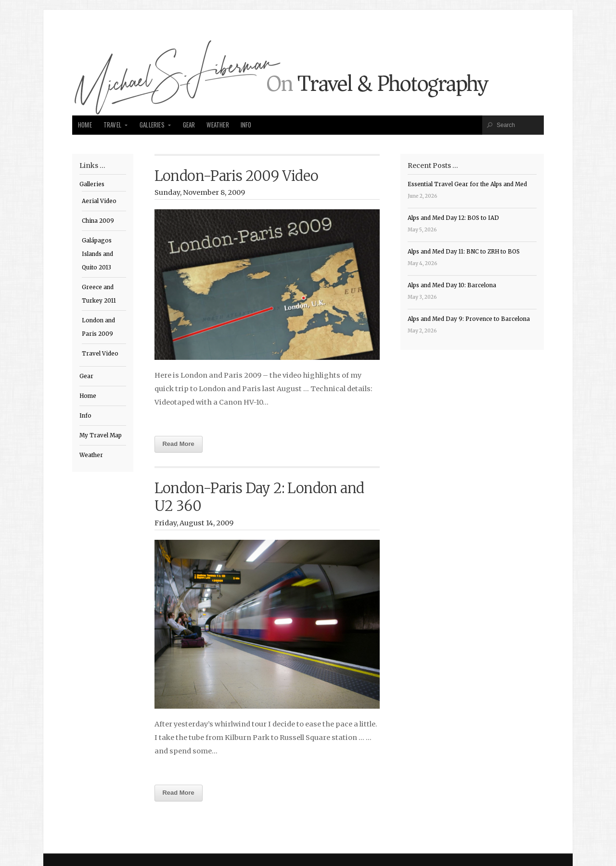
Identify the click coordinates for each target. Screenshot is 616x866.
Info (246, 125)
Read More (179, 444)
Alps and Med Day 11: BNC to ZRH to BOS (464, 252)
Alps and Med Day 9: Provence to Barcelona (469, 319)
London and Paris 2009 (98, 327)
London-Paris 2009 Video (237, 176)
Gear (189, 125)
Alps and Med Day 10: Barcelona (452, 285)
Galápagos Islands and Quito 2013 (97, 254)
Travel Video (100, 354)
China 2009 (98, 221)
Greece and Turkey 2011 (99, 294)
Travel (112, 125)
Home (85, 125)
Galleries (152, 125)
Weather (218, 125)
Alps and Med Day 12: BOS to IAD (453, 218)
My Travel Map (101, 435)
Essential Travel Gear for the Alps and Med (467, 184)
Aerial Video (99, 201)
